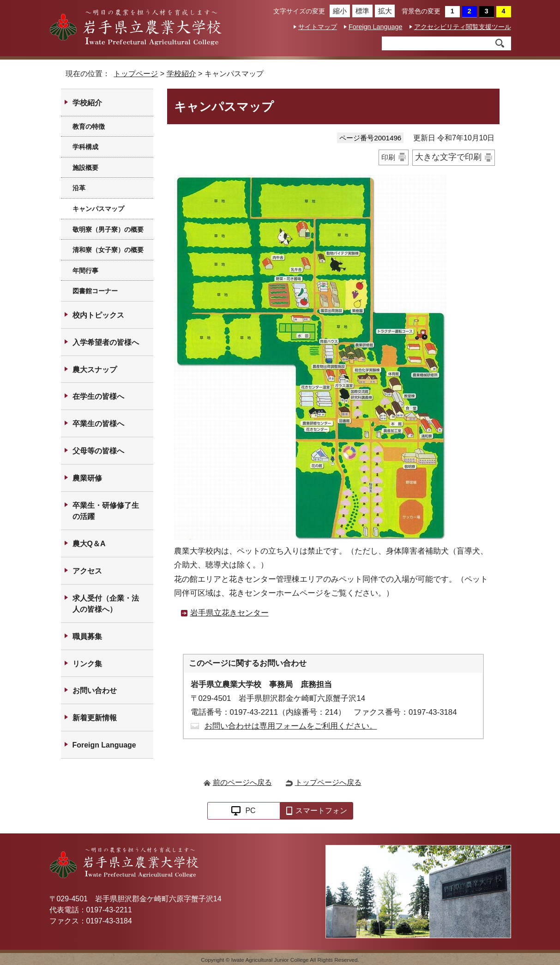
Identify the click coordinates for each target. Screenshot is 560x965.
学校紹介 (181, 74)
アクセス (87, 571)
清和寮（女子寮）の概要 (108, 250)
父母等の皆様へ (98, 451)
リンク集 (87, 664)
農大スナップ (95, 370)
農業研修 (87, 478)
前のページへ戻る (242, 782)
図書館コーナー (95, 291)
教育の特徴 (89, 127)
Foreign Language (376, 27)
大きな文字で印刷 (448, 157)
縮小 (338, 11)
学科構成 (85, 147)
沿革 (79, 188)
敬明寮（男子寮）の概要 (108, 229)
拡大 (383, 11)
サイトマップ (318, 27)
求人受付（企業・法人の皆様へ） (106, 604)
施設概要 (85, 168)
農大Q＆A (89, 544)
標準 (361, 11)
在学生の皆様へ (98, 396)
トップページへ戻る (328, 782)
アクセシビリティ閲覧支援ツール (463, 27)
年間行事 (85, 271)
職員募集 (87, 636)
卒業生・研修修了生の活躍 (106, 511)
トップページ (136, 74)
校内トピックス (98, 315)
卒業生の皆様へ (98, 424)
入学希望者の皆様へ (106, 342)
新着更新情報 (95, 718)
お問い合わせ (95, 691)
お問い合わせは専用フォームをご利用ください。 (291, 726)
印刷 (388, 157)
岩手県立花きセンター (229, 613)
